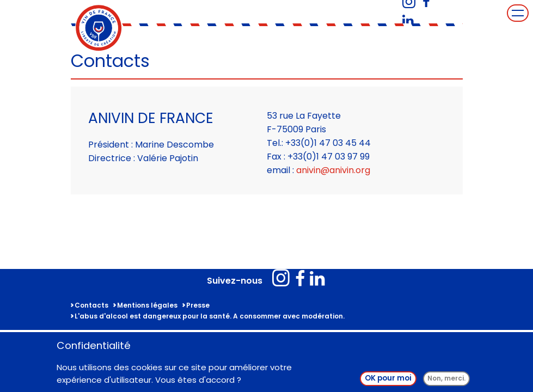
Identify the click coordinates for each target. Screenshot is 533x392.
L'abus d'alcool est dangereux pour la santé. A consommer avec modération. (210, 316)
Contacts (91, 305)
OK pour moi (388, 380)
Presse (198, 305)
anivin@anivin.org (333, 170)
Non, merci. (446, 380)
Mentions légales (147, 305)
